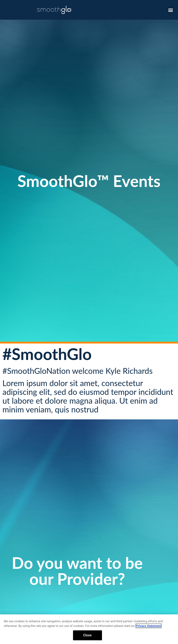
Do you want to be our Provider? (77, 571)
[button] (171, 10)
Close (87, 635)
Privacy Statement (148, 626)
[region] (89, 629)
